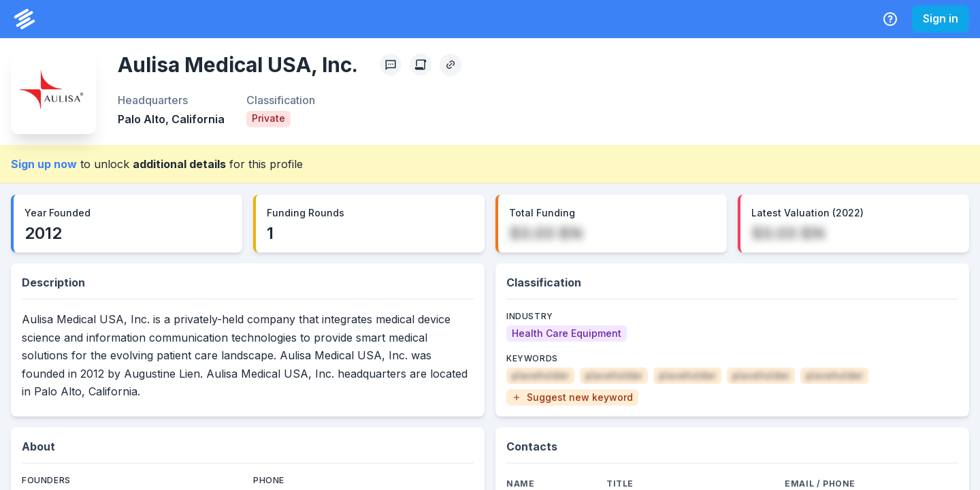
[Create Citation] (421, 65)
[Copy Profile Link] (451, 65)
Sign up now (44, 164)
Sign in (941, 18)
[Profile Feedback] (391, 65)
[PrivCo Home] (24, 19)
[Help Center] (890, 19)
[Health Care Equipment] (567, 333)
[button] (572, 397)
